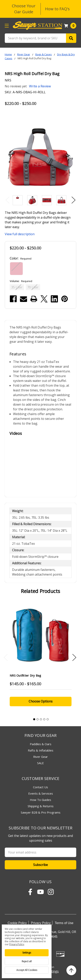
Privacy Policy (41, 923)
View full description (20, 234)
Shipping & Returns (41, 806)
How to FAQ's (57, 9)
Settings (27, 953)
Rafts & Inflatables (41, 750)
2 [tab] (38, 719)
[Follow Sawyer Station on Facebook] (30, 892)
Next (73, 200)
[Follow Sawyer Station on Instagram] (51, 892)
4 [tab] (44, 719)
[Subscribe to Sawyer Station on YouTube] (40, 892)
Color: (21, 258)
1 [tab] (34, 719)
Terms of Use (64, 923)
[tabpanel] (40, 656)
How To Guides (40, 800)
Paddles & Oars (41, 744)
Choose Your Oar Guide (24, 9)
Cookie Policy (17, 923)
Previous (8, 200)
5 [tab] (48, 719)
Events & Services (41, 793)
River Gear (40, 757)
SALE (40, 763)
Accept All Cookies (27, 970)
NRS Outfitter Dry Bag (25, 675)
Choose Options (41, 701)
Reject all (27, 961)
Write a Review (40, 86)
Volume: (21, 281)
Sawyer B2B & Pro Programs (41, 812)
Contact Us (40, 787)
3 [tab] (41, 719)
